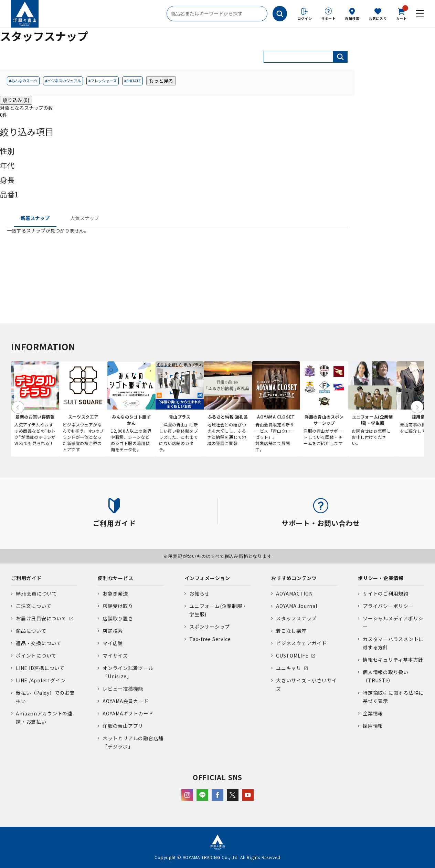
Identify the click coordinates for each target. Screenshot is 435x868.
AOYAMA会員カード (125, 701)
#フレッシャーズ (103, 81)
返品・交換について (39, 643)
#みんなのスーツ (23, 81)
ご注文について (34, 606)
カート (402, 13)
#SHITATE (132, 81)
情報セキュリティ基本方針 (393, 660)
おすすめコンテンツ (294, 578)
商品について (31, 631)
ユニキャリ (289, 668)
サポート (328, 18)
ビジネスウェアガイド (301, 643)
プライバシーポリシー (388, 606)
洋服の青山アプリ (123, 726)
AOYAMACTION (294, 593)
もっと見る (161, 81)
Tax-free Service (210, 639)
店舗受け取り (118, 606)
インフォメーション (207, 578)
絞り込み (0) (16, 100)
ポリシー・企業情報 (381, 578)
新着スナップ (35, 218)
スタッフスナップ (296, 618)
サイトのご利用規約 (386, 593)
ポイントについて (36, 655)
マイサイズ (115, 655)
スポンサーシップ (210, 627)
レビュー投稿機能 (123, 689)
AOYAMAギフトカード (128, 713)
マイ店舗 (113, 643)
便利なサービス (115, 578)
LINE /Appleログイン (41, 680)
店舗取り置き (118, 618)
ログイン (305, 18)
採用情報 (373, 726)
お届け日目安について (41, 618)
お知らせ (199, 593)
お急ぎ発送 (115, 593)
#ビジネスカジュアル (63, 81)
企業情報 (373, 713)
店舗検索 (352, 18)
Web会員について (36, 593)
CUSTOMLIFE (292, 655)
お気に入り (378, 18)
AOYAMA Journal (297, 606)
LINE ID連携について (40, 668)
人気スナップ (85, 218)
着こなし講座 (291, 631)
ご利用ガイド (26, 578)
